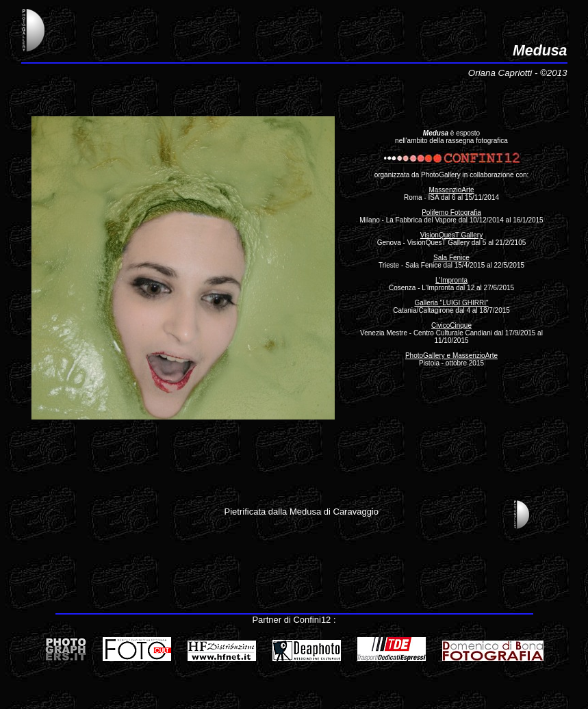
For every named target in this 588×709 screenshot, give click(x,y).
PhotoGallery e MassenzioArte (451, 356)
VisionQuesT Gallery (451, 235)
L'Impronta (451, 280)
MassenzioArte (451, 190)
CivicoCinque (451, 325)
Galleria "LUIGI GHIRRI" (451, 303)
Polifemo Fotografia (451, 212)
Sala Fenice (451, 258)
